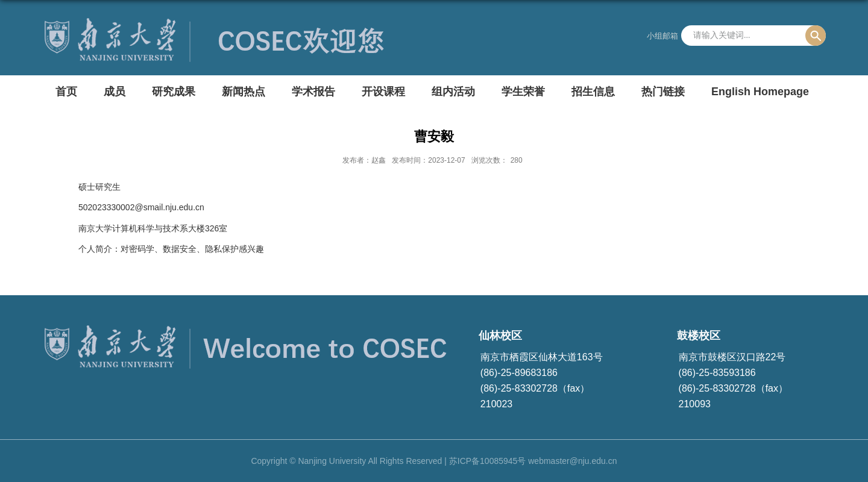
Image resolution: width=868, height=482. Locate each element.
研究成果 (174, 92)
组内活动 (453, 92)
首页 (66, 92)
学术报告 (313, 92)
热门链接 (663, 92)
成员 (115, 92)
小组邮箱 (662, 36)
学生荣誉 (523, 92)
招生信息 (593, 92)
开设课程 (383, 92)
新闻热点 (244, 92)
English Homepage (760, 92)
